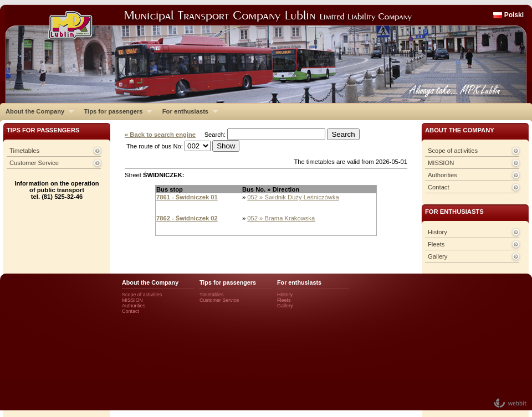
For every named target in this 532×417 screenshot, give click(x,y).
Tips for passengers (115, 111)
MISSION (441, 163)
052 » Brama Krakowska (281, 218)
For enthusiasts (187, 111)
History (438, 232)
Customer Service (34, 163)
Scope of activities (453, 151)
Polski (514, 15)
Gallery (438, 256)
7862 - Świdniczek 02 (187, 218)
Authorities (443, 175)
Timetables (24, 151)
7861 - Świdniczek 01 (187, 197)
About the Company (37, 111)
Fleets (436, 244)
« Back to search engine (160, 135)
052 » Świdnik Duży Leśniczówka (293, 197)
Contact (439, 187)
